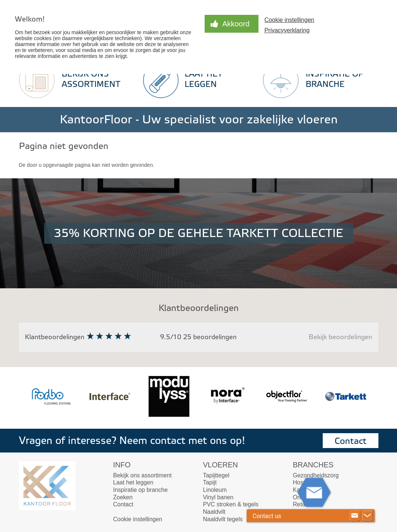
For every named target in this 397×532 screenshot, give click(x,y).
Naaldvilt (214, 512)
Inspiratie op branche (141, 490)
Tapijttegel (216, 475)
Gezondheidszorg (316, 475)
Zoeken (123, 497)
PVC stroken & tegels (231, 504)
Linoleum (215, 490)
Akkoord (236, 24)
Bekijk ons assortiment (143, 475)
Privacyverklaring (287, 30)
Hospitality (307, 482)
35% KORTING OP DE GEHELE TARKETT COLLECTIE (198, 233)
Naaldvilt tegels (223, 519)
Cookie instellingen (289, 20)
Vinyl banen (218, 497)
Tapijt (210, 482)
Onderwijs (306, 497)
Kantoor (303, 490)
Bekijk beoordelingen (340, 337)
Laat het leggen (134, 482)
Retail (300, 504)
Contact (351, 441)
